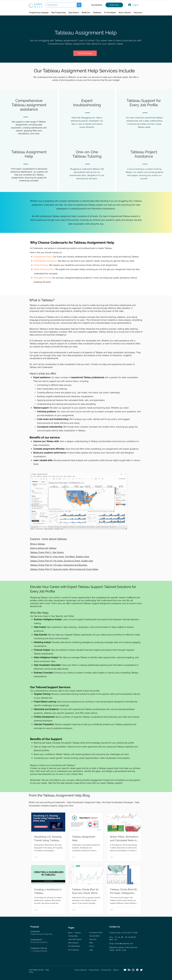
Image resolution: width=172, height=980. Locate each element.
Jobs (91, 950)
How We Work (97, 5)
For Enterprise (73, 950)
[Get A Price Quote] (85, 53)
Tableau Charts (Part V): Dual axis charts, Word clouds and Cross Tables (64, 569)
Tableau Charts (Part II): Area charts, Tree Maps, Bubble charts (60, 557)
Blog (91, 943)
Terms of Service (82, 970)
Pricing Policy (107, 970)
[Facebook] (137, 970)
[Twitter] (141, 970)
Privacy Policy (95, 970)
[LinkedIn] (129, 970)
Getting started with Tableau (43, 548)
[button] (39, 13)
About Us (93, 939)
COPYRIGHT (34, 970)
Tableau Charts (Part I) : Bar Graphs (47, 552)
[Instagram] (133, 970)
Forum (92, 946)
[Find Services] (60, 5)
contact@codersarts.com (124, 944)
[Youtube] (125, 970)
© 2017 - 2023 (57, 970)
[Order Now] (114, 5)
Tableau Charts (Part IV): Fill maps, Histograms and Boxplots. (59, 565)
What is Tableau (38, 544)
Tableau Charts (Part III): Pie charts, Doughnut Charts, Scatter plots (62, 561)
